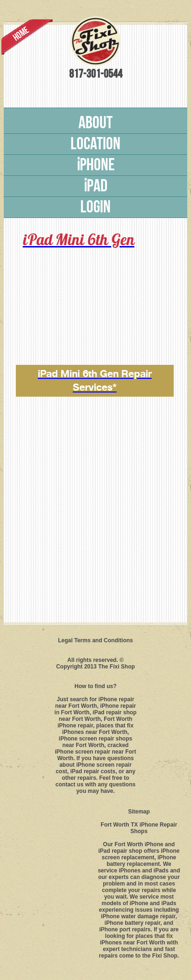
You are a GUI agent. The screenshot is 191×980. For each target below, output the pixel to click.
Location (95, 144)
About (95, 123)
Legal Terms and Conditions (95, 640)
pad (95, 186)
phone (96, 165)
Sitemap (139, 812)
